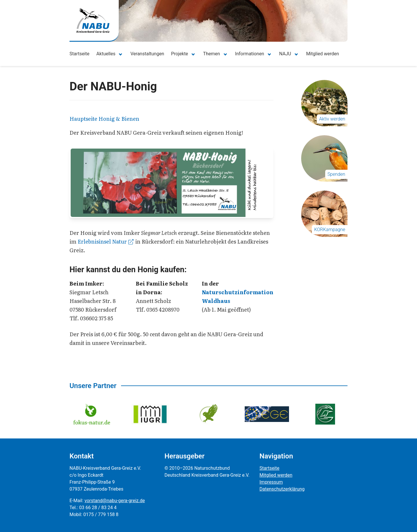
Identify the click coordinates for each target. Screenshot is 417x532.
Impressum (271, 482)
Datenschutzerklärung (282, 489)
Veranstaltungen (147, 54)
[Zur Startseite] (93, 20)
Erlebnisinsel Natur (106, 241)
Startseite (79, 54)
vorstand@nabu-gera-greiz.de (115, 501)
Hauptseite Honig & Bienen (104, 119)
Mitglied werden (322, 54)
